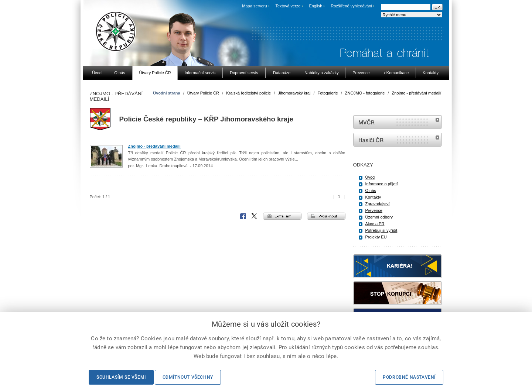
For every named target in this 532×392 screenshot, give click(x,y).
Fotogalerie (328, 93)
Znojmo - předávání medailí (417, 93)
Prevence (374, 210)
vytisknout (326, 216)
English (316, 6)
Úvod (370, 177)
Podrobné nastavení (409, 377)
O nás (371, 190)
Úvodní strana (166, 93)
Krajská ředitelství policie (248, 93)
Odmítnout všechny (188, 377)
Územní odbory (379, 217)
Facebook (243, 216)
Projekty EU (376, 237)
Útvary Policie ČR (203, 93)
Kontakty (373, 197)
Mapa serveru (254, 6)
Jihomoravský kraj (294, 93)
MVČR (398, 122)
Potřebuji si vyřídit (381, 230)
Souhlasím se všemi (121, 377)
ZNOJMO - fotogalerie (365, 93)
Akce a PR (375, 224)
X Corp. (255, 216)
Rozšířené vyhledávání (352, 6)
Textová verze (288, 6)
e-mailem (282, 216)
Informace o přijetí (382, 184)
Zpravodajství (378, 204)
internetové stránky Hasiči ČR (398, 140)
